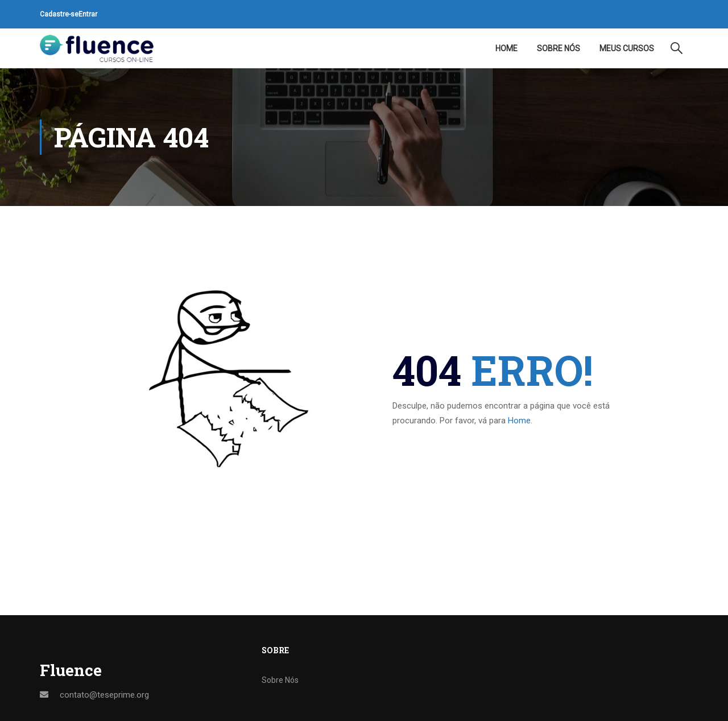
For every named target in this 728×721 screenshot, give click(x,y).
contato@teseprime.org (104, 695)
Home (506, 48)
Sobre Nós (559, 48)
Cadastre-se (59, 14)
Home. (520, 421)
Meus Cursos (627, 48)
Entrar (88, 14)
